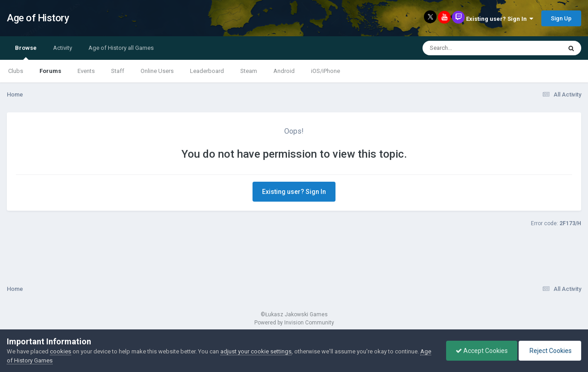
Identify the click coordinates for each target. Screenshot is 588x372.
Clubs (16, 71)
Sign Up (561, 18)
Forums (50, 71)
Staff (118, 71)
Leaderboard (207, 71)
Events (86, 71)
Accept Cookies (482, 351)
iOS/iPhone (326, 71)
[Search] (469, 48)
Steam (249, 71)
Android (284, 71)
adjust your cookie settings (256, 351)
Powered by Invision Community (294, 323)
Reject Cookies (550, 351)
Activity (63, 48)
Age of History (38, 18)
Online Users (157, 71)
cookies (61, 351)
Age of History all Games (121, 48)
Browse (26, 52)
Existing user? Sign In (500, 19)
